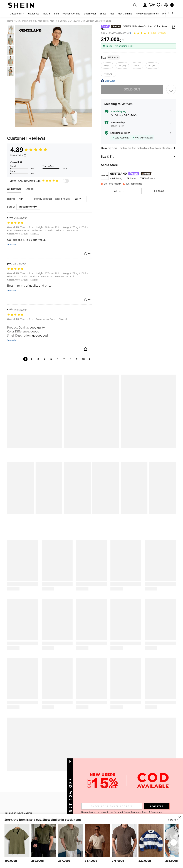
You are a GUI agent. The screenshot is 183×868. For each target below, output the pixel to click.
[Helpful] (85, 254)
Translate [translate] (12, 245)
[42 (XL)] (152, 65)
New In (47, 14)
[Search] (135, 5)
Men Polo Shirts (58, 21)
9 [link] (77, 359)
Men (18, 21)
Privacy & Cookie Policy (125, 812)
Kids (112, 14)
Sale (56, 14)
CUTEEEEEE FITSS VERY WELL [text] (26, 240)
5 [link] (51, 359)
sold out (132, 89)
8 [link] (70, 359)
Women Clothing (71, 14)
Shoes (103, 14)
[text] (50, 223)
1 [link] (25, 359)
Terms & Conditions (152, 812)
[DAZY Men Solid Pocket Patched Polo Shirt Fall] (71, 841)
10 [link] (83, 359)
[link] (159, 5)
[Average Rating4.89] (29, 150)
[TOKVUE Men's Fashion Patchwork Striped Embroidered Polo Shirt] (151, 841)
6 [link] (58, 359)
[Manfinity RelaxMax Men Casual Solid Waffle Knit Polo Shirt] (17, 841)
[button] (171, 89)
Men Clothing (125, 14)
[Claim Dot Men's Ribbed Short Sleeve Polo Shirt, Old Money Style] (44, 841)
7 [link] (64, 359)
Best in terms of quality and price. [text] (30, 286)
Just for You (34, 14)
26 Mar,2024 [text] (21, 218)
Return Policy (118, 123)
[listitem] (17, 844)
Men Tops (43, 21)
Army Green (17, 234)
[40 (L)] (137, 65)
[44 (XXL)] (108, 74)
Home (10, 21)
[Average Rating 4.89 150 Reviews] (149, 34)
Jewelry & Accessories (147, 14)
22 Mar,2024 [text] (20, 264)
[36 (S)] (107, 65)
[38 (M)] (122, 65)
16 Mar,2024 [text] (21, 310)
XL (35, 234)
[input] (112, 806)
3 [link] (38, 359)
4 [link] (45, 359)
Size (110, 57)
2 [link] (32, 359)
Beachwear (90, 14)
